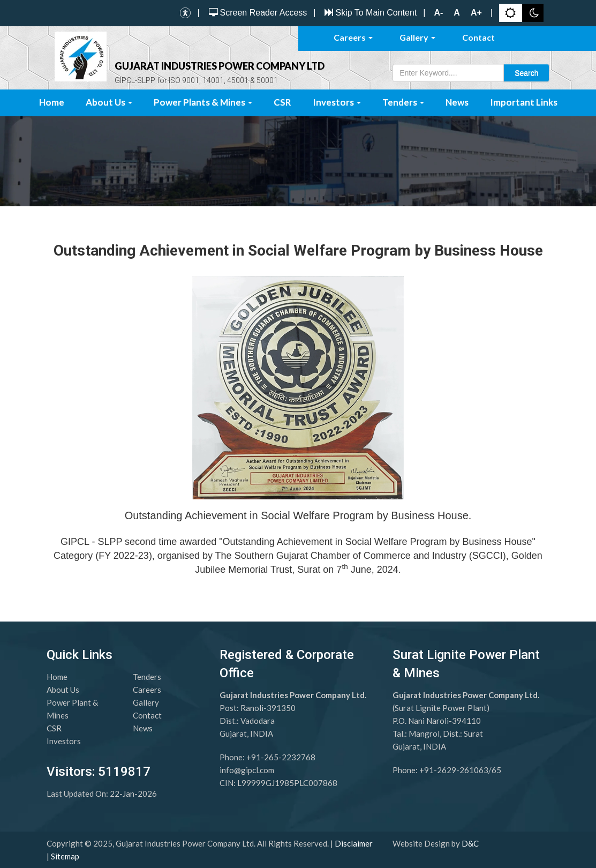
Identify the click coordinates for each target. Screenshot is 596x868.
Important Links (524, 102)
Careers (353, 37)
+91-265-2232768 (281, 757)
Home (52, 102)
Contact (478, 37)
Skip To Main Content (369, 13)
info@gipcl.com (247, 770)
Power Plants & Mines (203, 102)
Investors (337, 102)
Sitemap (65, 856)
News (457, 102)
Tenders (403, 102)
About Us (109, 102)
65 (496, 770)
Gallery (417, 37)
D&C (470, 843)
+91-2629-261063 (454, 770)
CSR (282, 102)
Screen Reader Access (257, 13)
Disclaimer (354, 843)
